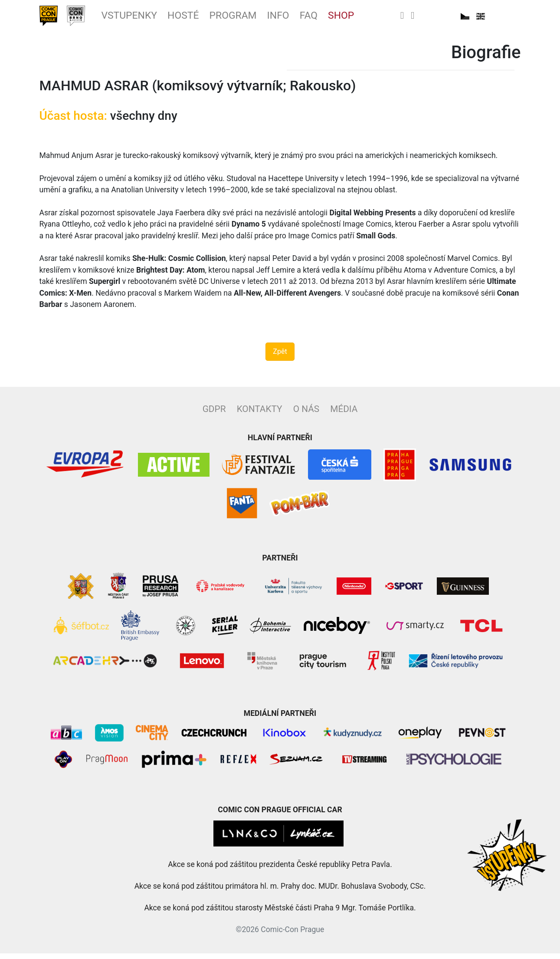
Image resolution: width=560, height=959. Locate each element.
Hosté (207, 19)
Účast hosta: (73, 122)
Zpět (280, 357)
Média (344, 415)
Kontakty (260, 415)
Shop (386, 19)
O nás (306, 415)
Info (316, 19)
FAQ (350, 19)
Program (264, 19)
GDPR (214, 415)
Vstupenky (145, 19)
